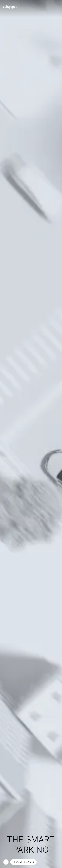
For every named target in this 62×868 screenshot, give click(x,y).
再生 (6, 862)
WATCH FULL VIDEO (25, 862)
